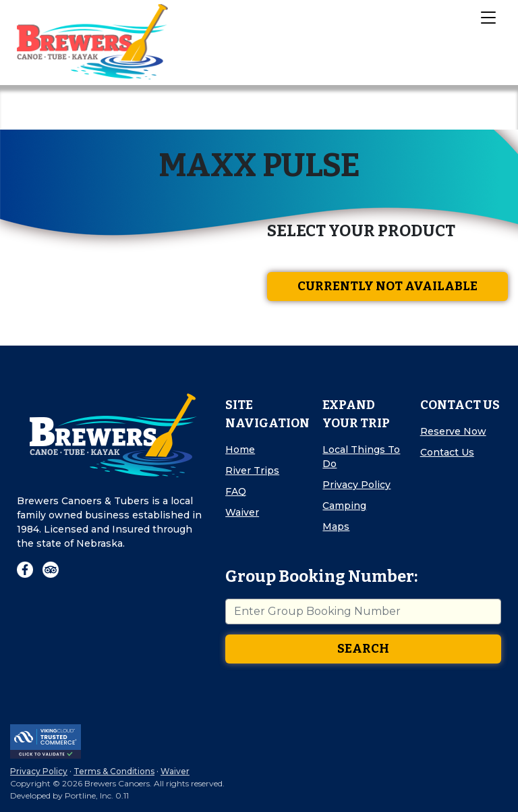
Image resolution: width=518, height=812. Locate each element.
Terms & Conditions (114, 771)
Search (363, 649)
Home (240, 450)
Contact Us (447, 452)
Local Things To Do (361, 457)
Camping (344, 506)
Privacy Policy (356, 485)
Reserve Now (453, 431)
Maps (336, 526)
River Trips (252, 470)
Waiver (242, 512)
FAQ (236, 491)
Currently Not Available (387, 286)
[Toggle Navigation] (488, 17)
